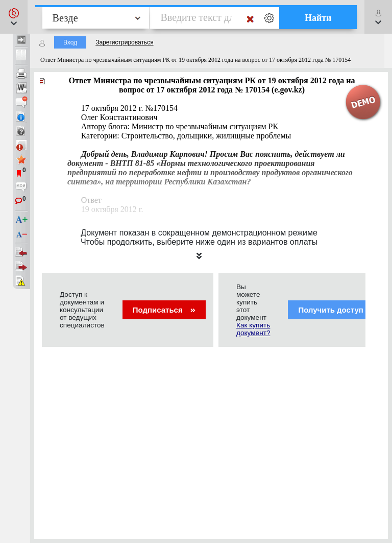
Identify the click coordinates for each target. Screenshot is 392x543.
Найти (318, 18)
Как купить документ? (253, 329)
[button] (14, 17)
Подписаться (164, 310)
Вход (70, 42)
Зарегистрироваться (124, 42)
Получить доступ (337, 310)
